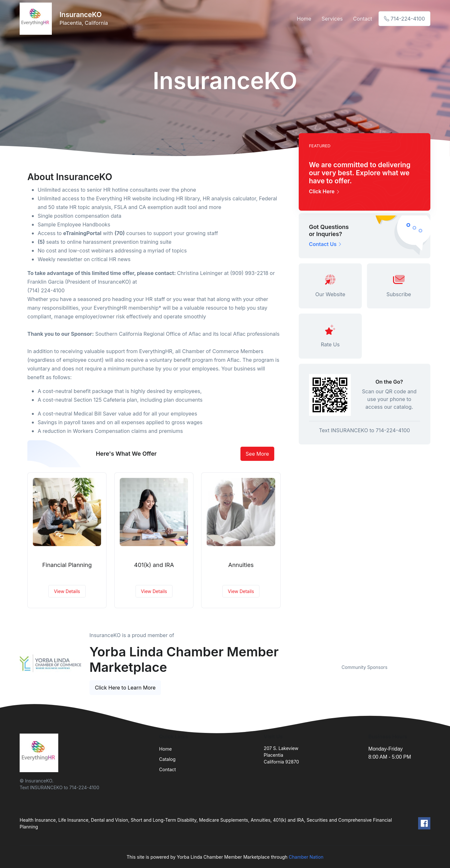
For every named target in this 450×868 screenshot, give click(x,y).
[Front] (37, 19)
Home (304, 19)
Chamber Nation (306, 857)
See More (257, 454)
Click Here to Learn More (125, 688)
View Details (67, 591)
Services (332, 19)
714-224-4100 (404, 19)
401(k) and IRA (154, 565)
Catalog (167, 759)
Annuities (241, 565)
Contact (363, 19)
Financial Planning (67, 565)
